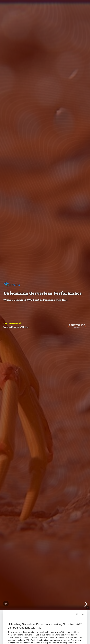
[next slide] (85, 604)
